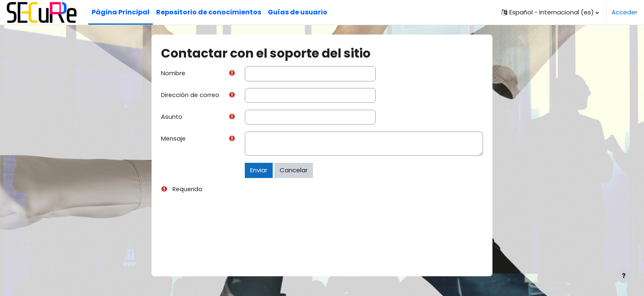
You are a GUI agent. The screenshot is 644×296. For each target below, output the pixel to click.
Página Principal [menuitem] (121, 12)
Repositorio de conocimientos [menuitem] (209, 12)
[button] (550, 12)
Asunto (172, 117)
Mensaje (174, 140)
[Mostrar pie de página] (623, 275)
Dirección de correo (191, 96)
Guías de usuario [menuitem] (298, 12)
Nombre (173, 73)
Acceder (624, 12)
